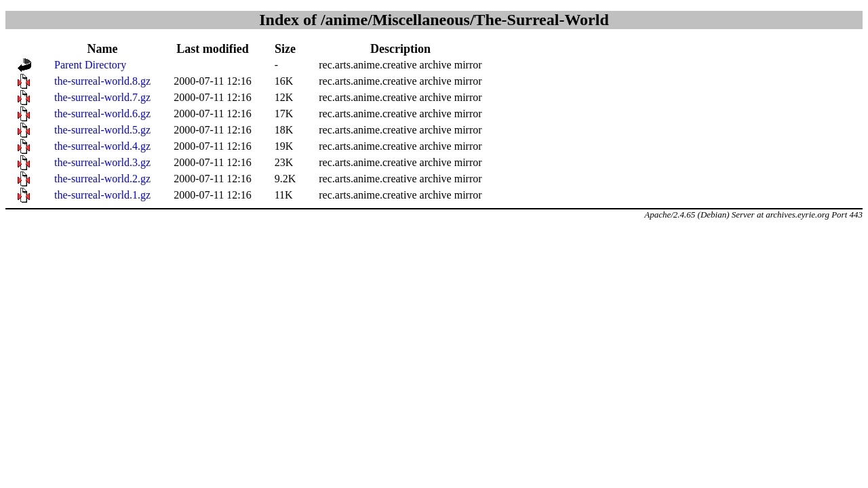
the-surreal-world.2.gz (102, 179)
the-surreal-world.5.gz (102, 130)
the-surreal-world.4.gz (102, 146)
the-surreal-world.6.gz (102, 114)
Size (285, 49)
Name (103, 49)
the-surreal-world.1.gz (102, 195)
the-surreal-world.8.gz (102, 81)
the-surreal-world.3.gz (102, 162)
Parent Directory (90, 65)
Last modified (213, 49)
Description (400, 49)
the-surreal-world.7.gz (102, 97)
